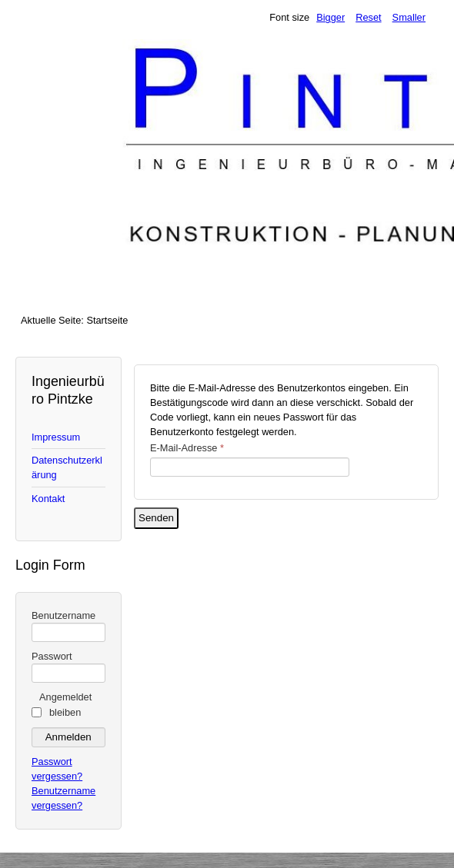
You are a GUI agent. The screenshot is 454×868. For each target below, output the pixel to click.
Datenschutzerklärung (67, 467)
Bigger (330, 17)
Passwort (52, 656)
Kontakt (48, 499)
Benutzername (63, 615)
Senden (156, 518)
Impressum (56, 437)
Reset (368, 17)
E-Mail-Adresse (187, 448)
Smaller (409, 17)
